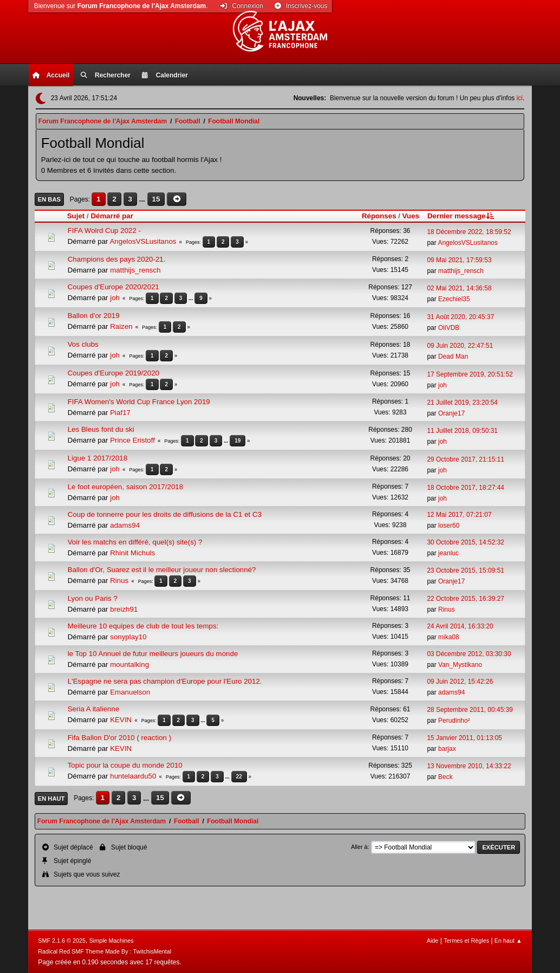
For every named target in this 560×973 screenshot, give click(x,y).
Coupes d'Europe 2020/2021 (113, 287)
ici (520, 98)
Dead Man (453, 356)
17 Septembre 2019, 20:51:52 (470, 374)
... (143, 199)
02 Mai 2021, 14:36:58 (459, 288)
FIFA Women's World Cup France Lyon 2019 (139, 402)
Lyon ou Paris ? (93, 598)
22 (239, 777)
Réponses (379, 216)
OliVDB (449, 328)
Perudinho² (454, 721)
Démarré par (112, 216)
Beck (445, 777)
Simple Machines (112, 940)
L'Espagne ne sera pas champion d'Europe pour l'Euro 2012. (165, 681)
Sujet (76, 216)
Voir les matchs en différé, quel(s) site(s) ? (135, 542)
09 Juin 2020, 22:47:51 (460, 346)
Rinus (119, 580)
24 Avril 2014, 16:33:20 (460, 626)
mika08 (449, 637)
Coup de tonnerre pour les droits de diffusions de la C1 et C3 (165, 514)
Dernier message (462, 216)
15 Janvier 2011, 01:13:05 (464, 738)
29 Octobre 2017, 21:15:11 (465, 459)
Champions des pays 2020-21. (117, 259)
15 (156, 199)
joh (115, 298)
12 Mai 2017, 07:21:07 (459, 515)
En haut (51, 799)
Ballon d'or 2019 (94, 316)
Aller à (359, 847)
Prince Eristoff (132, 440)
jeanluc (448, 553)
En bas (49, 199)
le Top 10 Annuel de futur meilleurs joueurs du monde (153, 654)
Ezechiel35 (454, 299)
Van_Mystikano (460, 665)
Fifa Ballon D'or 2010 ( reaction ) (119, 738)
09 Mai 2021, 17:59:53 (459, 260)
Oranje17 (451, 413)
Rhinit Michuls (132, 553)
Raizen (121, 326)
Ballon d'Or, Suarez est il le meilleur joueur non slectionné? (162, 570)
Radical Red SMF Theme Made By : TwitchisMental (105, 951)
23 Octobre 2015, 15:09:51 (465, 570)
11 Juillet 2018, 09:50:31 (462, 431)
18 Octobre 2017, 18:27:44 (465, 488)
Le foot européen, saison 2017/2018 (125, 487)
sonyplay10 (128, 637)
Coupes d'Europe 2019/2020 (113, 373)
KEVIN (121, 720)
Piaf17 (120, 413)
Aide (433, 940)
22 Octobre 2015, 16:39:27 (465, 599)
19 (237, 441)
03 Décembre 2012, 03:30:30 (469, 654)
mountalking (129, 664)
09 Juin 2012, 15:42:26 (460, 682)
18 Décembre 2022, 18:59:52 (469, 232)
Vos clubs (83, 344)
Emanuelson (130, 692)
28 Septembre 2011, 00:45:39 (470, 710)
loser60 (449, 526)
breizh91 (124, 609)
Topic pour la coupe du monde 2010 (125, 765)
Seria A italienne (94, 709)
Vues (411, 216)
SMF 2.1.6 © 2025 (62, 940)
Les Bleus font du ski (101, 429)
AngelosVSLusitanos (143, 241)
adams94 (125, 525)
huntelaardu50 (133, 776)
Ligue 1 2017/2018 (97, 458)
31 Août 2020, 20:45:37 (460, 317)
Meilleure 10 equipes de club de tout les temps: (143, 626)
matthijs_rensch (135, 270)
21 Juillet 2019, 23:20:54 (462, 403)
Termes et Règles (466, 940)
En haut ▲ (508, 940)
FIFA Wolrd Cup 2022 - (104, 231)
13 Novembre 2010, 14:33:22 (469, 766)
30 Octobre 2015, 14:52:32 (465, 542)
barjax (447, 749)
